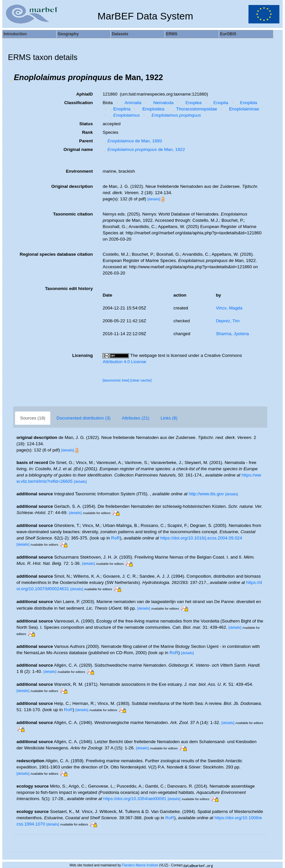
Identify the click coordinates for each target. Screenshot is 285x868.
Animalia (131, 103)
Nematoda (161, 103)
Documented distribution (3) (83, 418)
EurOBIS (228, 34)
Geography (68, 34)
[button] (11, 77)
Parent (86, 141)
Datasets (120, 34)
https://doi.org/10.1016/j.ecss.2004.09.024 (201, 538)
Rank (88, 132)
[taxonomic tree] (116, 380)
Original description (72, 186)
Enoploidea (151, 109)
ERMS (172, 34)
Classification (79, 103)
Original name (78, 149)
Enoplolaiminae (242, 109)
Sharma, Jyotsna (232, 334)
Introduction (15, 34)
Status (86, 124)
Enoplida (246, 103)
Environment (79, 171)
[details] (154, 199)
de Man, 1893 (132, 141)
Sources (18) (33, 418)
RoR (116, 538)
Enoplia (219, 103)
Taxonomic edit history (69, 289)
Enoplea (191, 103)
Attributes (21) (136, 418)
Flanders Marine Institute (140, 865)
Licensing (82, 355)
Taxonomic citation (73, 214)
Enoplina (119, 109)
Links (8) (169, 418)
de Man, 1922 (144, 149)
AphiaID (84, 94)
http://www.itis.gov (206, 494)
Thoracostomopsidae (194, 109)
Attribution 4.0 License (124, 362)
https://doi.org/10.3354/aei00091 (135, 799)
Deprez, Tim (228, 321)
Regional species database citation (56, 254)
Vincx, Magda (229, 308)
